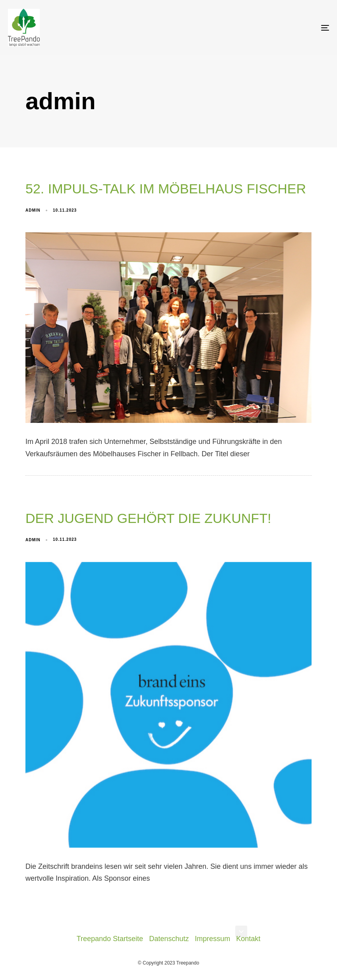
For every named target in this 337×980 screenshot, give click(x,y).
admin (33, 210)
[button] (241, 932)
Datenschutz (169, 939)
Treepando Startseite (110, 939)
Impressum (212, 939)
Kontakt (248, 939)
